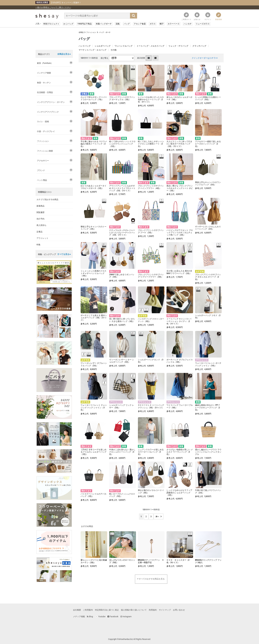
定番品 (39, 232)
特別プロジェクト (51, 24)
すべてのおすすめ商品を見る (152, 579)
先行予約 (40, 219)
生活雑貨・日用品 (45, 92)
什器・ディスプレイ (46, 131)
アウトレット (42, 238)
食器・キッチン (44, 83)
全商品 (81, 32)
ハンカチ (188, 24)
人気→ (38, 24)
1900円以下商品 (84, 24)
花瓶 (118, 24)
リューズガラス (203, 24)
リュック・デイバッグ (178, 46)
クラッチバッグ (199, 46)
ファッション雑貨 (45, 151)
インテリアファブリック (48, 112)
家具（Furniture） (45, 63)
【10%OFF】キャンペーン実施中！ (58, 2)
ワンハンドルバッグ (124, 46)
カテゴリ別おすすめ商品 (47, 200)
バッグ (127, 24)
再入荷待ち (41, 225)
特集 (38, 245)
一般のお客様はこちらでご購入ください (53, 7)
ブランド (41, 170)
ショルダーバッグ (103, 46)
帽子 (162, 24)
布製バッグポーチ (104, 24)
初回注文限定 (42, 2)
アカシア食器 (140, 24)
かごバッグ (68, 24)
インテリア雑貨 (44, 73)
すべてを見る (63, 254)
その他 (113, 50)
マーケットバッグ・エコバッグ (92, 50)
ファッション (91, 32)
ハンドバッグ (85, 46)
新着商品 (40, 206)
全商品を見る (63, 54)
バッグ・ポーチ (105, 32)
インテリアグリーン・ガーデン (51, 102)
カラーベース (174, 24)
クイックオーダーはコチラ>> (205, 58)
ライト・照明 (43, 122)
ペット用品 (42, 180)
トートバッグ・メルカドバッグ (150, 46)
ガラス (153, 24)
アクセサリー (43, 161)
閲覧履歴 (40, 212)
